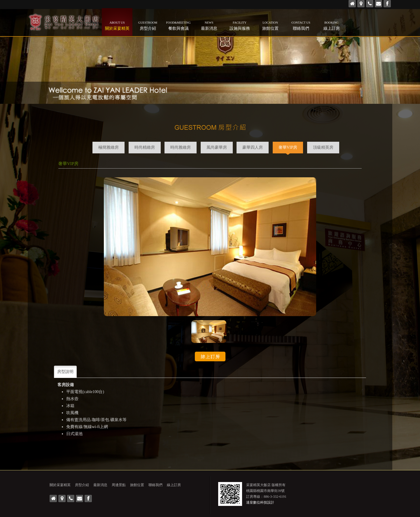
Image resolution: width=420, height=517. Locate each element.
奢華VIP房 (288, 147)
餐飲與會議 (178, 25)
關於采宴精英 (117, 25)
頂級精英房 (323, 147)
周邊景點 (119, 485)
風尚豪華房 (217, 147)
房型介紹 (148, 25)
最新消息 (209, 25)
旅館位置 (270, 25)
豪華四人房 (253, 147)
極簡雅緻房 (108, 147)
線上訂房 (331, 25)
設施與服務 (240, 25)
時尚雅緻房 (181, 147)
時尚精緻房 (145, 147)
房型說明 (65, 372)
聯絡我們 (301, 25)
